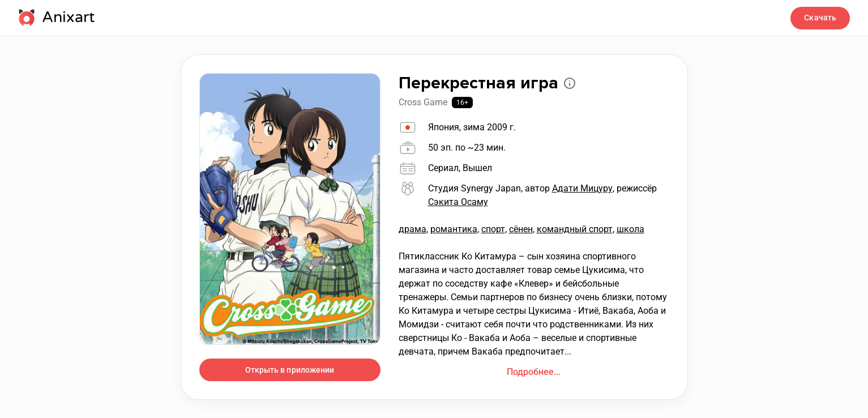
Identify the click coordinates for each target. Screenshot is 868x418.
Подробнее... (534, 372)
